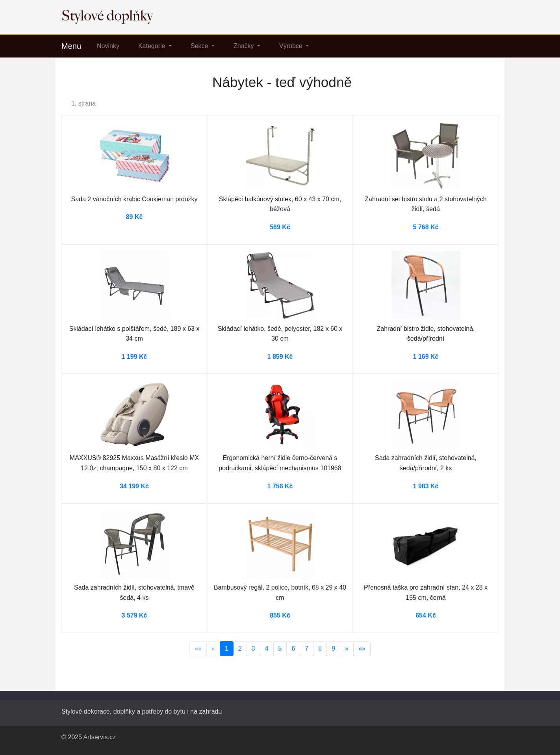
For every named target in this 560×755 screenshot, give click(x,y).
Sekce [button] (200, 46)
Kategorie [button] (153, 46)
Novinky (108, 46)
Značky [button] (245, 46)
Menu (71, 46)
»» (362, 648)
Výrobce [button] (292, 46)
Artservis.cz (99, 737)
